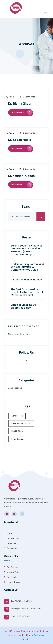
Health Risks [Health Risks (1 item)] (17, 431)
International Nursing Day (26, 280)
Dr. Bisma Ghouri (20, 103)
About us (10, 533)
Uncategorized (15, 388)
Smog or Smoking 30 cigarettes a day (23, 306)
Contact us (10, 548)
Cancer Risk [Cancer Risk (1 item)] (17, 416)
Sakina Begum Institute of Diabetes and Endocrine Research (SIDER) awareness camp (26, 250)
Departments (11, 543)
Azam (12, 97)
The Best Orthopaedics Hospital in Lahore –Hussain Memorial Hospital (28, 292)
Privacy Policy (12, 582)
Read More (22, 112)
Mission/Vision (12, 572)
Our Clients (11, 577)
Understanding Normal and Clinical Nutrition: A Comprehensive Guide (27, 267)
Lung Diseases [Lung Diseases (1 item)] (18, 439)
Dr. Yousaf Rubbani (22, 176)
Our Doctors (11, 567)
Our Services (12, 538)
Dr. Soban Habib (20, 140)
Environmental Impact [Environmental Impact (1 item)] (21, 423)
